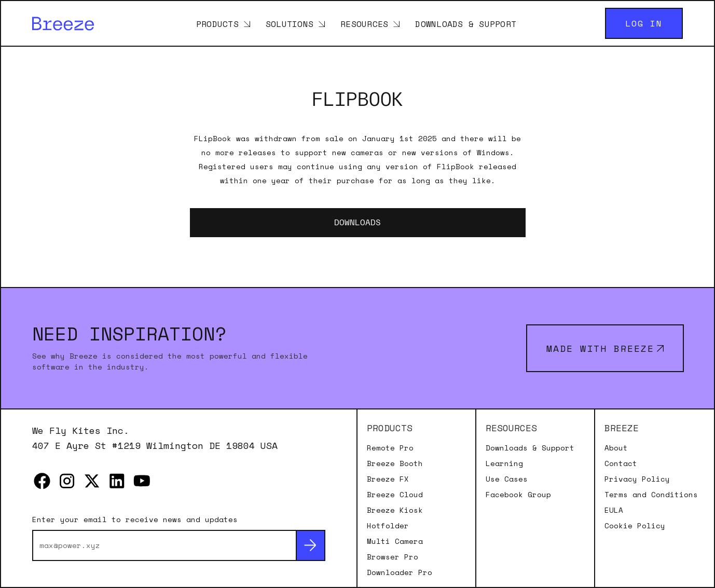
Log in (644, 23)
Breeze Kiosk (395, 510)
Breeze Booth (395, 463)
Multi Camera (395, 541)
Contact (621, 463)
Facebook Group (518, 495)
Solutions (290, 23)
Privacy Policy (637, 479)
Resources (364, 23)
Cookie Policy (635, 526)
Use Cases (507, 479)
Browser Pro (393, 557)
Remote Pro (390, 448)
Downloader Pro (400, 572)
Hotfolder (388, 526)
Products (217, 23)
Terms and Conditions (651, 495)
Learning (504, 463)
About (616, 448)
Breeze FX (388, 479)
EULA (614, 510)
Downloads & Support (466, 23)
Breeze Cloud (395, 495)
